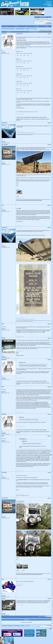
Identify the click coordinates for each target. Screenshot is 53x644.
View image (18, 196)
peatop (3, 324)
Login (50, 20)
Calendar (47, 26)
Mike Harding (4, 33)
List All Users (16, 26)
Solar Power (28, 29)
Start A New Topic (44, 30)
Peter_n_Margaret (5, 144)
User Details (37, 26)
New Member (49, 23)
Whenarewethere (5, 123)
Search (27, 26)
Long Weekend (4, 472)
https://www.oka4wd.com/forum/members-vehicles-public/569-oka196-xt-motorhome (29, 200)
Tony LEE (3, 598)
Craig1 (3, 579)
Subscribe (49, 625)
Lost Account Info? (48, 24)
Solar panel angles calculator (21, 40)
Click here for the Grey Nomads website (8, 29)
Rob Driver (4, 338)
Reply (50, 30)
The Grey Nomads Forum (20, 29)
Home (6, 26)
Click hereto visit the (48, 4)
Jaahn (3, 205)
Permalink (49, 34)
